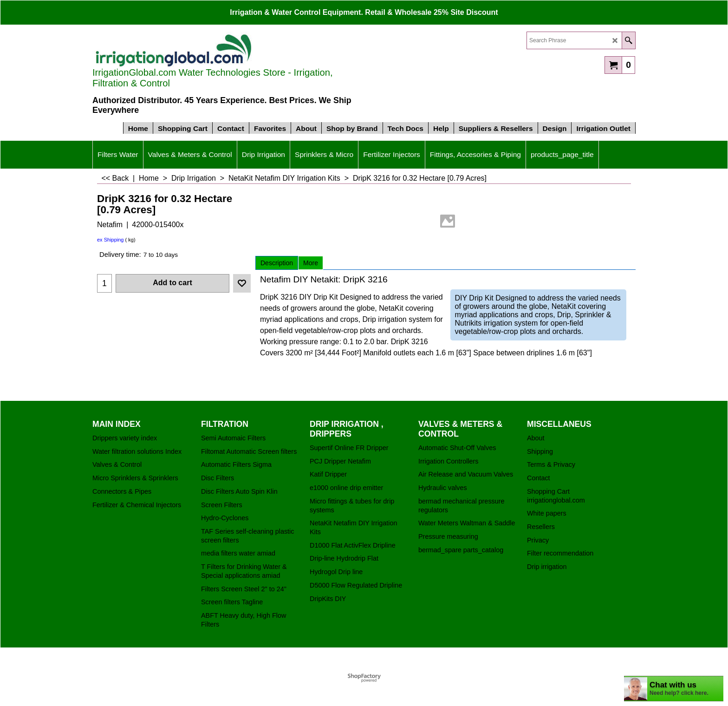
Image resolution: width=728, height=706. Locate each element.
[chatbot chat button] (674, 689)
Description (277, 263)
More (311, 263)
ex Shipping (110, 240)
